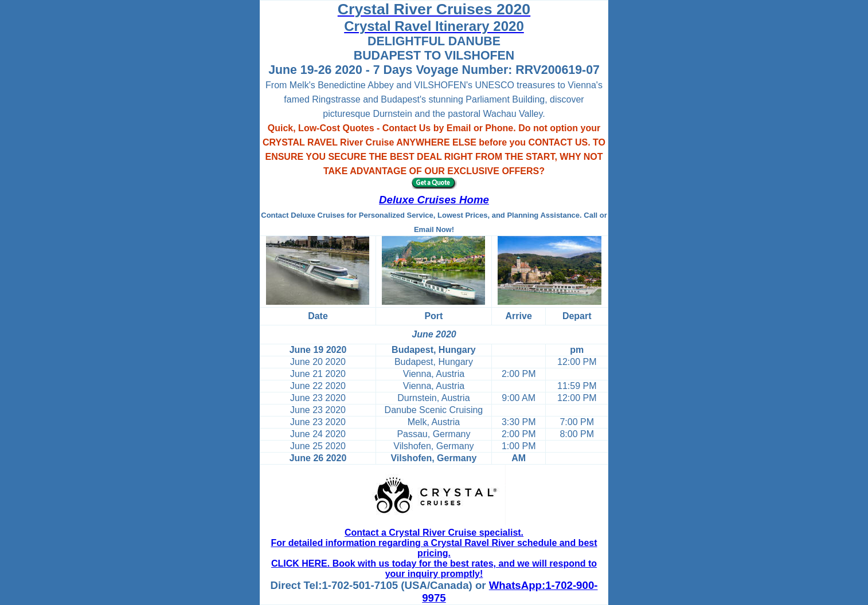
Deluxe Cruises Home (434, 200)
